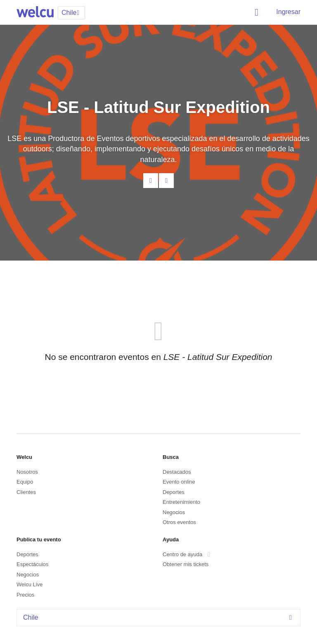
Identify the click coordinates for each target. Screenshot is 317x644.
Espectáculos (32, 564)
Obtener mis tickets (186, 564)
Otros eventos (179, 522)
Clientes (26, 492)
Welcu (35, 12)
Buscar (258, 12)
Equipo (25, 482)
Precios (25, 595)
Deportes (174, 492)
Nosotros (27, 472)
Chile (160, 617)
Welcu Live (30, 584)
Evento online (179, 482)
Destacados (177, 472)
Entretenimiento (181, 502)
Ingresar (288, 12)
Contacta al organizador (151, 181)
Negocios (174, 512)
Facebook (166, 181)
